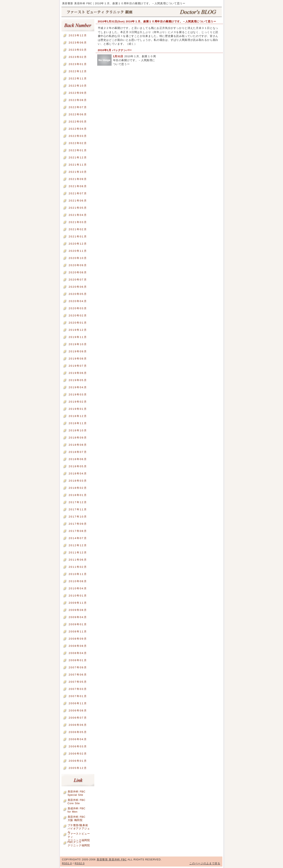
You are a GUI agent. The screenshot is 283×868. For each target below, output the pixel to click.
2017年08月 (78, 531)
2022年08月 (78, 100)
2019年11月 (78, 337)
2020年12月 (78, 244)
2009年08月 (78, 610)
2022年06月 (78, 114)
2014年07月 (78, 538)
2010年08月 (78, 581)
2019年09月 (78, 351)
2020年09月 (78, 265)
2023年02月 (78, 57)
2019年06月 (78, 373)
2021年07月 (78, 193)
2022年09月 (78, 93)
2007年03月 (78, 689)
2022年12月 (78, 71)
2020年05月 (78, 294)
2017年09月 (78, 524)
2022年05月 (78, 122)
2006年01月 (78, 761)
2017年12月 (78, 502)
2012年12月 (78, 545)
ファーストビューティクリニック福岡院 (79, 834)
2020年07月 (78, 280)
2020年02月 (78, 315)
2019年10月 (78, 344)
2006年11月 (78, 703)
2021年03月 (78, 222)
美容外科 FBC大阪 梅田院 (77, 818)
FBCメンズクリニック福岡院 (79, 843)
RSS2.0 (80, 863)
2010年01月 (78, 596)
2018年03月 (78, 481)
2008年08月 (78, 646)
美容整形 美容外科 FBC (142, 12)
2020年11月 (78, 251)
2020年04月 (78, 301)
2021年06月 (78, 201)
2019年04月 (78, 387)
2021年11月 (78, 165)
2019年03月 (78, 394)
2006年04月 (78, 739)
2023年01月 (78, 64)
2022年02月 (78, 143)
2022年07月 (78, 107)
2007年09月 (78, 667)
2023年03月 (78, 50)
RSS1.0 (67, 863)
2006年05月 (78, 732)
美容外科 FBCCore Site (77, 801)
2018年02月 (78, 488)
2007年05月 (78, 682)
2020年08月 (78, 272)
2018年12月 (78, 416)
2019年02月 (78, 402)
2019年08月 (78, 359)
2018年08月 (78, 445)
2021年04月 (78, 215)
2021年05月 (78, 208)
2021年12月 (78, 157)
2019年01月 (78, 409)
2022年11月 (78, 78)
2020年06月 (78, 287)
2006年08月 (78, 711)
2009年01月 (78, 624)
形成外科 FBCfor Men (77, 809)
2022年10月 (78, 86)
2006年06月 (78, 725)
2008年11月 (78, 632)
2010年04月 (78, 588)
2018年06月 (78, 459)
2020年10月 (78, 258)
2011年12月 (78, 553)
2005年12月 (78, 768)
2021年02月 (78, 229)
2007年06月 (78, 675)
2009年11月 (78, 603)
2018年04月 (78, 474)
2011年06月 (78, 560)
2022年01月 (78, 150)
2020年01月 (78, 323)
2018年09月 (78, 438)
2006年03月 (78, 746)
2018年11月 (78, 423)
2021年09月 (78, 179)
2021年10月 (78, 172)
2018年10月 (78, 430)
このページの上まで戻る (205, 863)
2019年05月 (78, 380)
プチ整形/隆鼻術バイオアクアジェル (79, 826)
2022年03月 (78, 136)
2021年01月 (78, 236)
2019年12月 (78, 330)
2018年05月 (78, 466)
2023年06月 (78, 43)
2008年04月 (78, 653)
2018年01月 (78, 495)
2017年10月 (78, 517)
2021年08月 (78, 186)
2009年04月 (78, 617)
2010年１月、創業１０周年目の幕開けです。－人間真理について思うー (135, 60)
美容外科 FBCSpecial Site (77, 792)
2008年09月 (78, 639)
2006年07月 (78, 718)
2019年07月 (78, 366)
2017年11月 (78, 509)
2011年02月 (78, 567)
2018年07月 (78, 452)
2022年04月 (78, 129)
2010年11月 (78, 574)
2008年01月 (78, 660)
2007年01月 (78, 696)
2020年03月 (78, 308)
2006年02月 (78, 754)
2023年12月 (78, 35)
